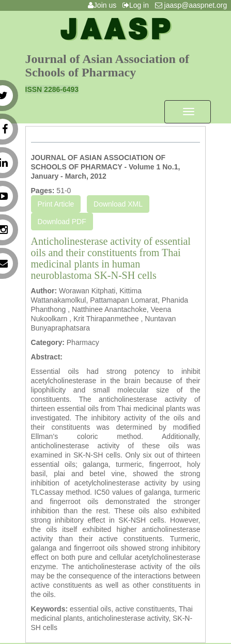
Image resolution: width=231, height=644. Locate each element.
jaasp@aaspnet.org (193, 5)
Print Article (56, 204)
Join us (104, 5)
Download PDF (62, 222)
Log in (138, 5)
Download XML (118, 204)
